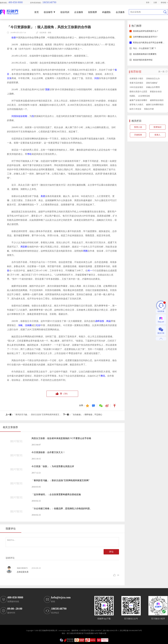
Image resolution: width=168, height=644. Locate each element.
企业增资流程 (144, 96)
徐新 (14, 38)
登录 (148, 3)
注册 (155, 3)
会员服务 (120, 12)
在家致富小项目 (136, 79)
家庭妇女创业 (156, 92)
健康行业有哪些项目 (155, 105)
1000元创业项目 (136, 87)
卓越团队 (106, 12)
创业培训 (65, 12)
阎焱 (109, 321)
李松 (29, 154)
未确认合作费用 (153, 87)
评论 (111, 552)
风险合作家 (149, 109)
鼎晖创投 (100, 321)
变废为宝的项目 (136, 83)
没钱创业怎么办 (153, 79)
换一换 (163, 72)
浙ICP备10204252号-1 (111, 631)
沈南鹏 (28, 325)
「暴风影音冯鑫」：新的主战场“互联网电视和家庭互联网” (39, 415)
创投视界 (93, 12)
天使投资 (138, 135)
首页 (37, 12)
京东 (9, 78)
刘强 (97, 78)
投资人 (158, 135)
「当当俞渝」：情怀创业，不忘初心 (87, 415)
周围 (85, 251)
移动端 (164, 3)
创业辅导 (50, 12)
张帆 (20, 325)
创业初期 (23, 116)
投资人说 (138, 127)
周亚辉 (24, 247)
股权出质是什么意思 (138, 92)
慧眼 (47, 89)
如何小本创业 (135, 109)
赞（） (62, 394)
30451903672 (22, 568)
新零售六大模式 (136, 105)
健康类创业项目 (157, 100)
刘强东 (15, 116)
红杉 (38, 325)
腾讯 (103, 376)
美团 (43, 196)
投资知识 (158, 127)
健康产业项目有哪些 (138, 100)
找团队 (132, 96)
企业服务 (79, 12)
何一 (90, 271)
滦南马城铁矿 (152, 83)
